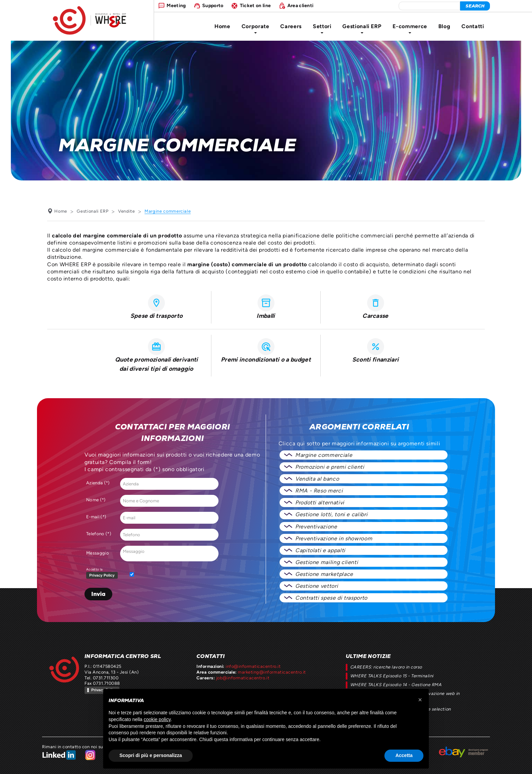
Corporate (255, 28)
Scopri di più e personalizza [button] (151, 755)
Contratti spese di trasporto (331, 598)
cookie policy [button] (157, 719)
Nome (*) (96, 500)
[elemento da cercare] (429, 6)
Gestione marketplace (324, 574)
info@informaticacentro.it (253, 666)
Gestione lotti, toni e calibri (331, 514)
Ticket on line (255, 5)
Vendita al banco (317, 479)
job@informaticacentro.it (243, 678)
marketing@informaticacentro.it (272, 672)
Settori (322, 28)
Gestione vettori (317, 586)
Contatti (473, 26)
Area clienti (301, 5)
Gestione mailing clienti (327, 562)
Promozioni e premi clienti (330, 467)
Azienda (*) (98, 483)
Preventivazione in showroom (334, 538)
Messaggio (98, 553)
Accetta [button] (404, 755)
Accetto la (103, 574)
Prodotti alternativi (320, 502)
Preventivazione (316, 527)
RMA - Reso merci (319, 491)
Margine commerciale (324, 455)
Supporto (213, 5)
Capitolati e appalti (320, 550)
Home (222, 26)
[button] (420, 700)
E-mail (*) (96, 517)
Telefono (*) (99, 534)
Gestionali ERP (362, 28)
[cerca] (475, 6)
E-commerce (410, 28)
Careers (291, 26)
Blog (444, 26)
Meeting (176, 5)
